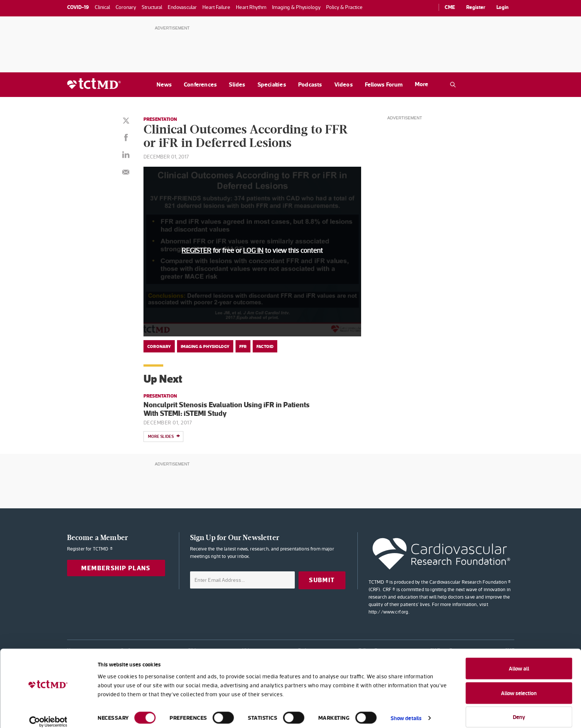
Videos (344, 84)
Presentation (162, 119)
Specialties (272, 84)
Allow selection (519, 685)
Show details (406, 710)
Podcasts (310, 84)
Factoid (265, 346)
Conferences (200, 84)
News (164, 84)
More (421, 84)
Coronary (159, 346)
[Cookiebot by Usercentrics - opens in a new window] (48, 713)
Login (503, 7)
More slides (164, 437)
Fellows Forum (384, 84)
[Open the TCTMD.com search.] (453, 85)
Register (476, 7)
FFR (243, 346)
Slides (237, 84)
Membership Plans (116, 568)
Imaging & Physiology (205, 346)
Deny (519, 708)
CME (450, 7)
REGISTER (196, 250)
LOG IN (253, 250)
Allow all (519, 660)
